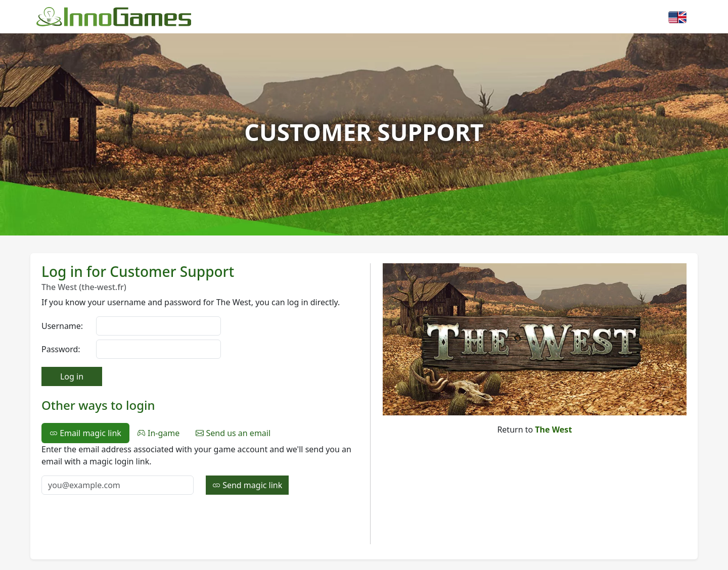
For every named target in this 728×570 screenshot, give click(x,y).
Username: (62, 326)
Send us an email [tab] (233, 433)
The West (553, 430)
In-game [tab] (158, 433)
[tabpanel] (200, 469)
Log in (72, 376)
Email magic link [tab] (85, 433)
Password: (61, 349)
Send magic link (247, 485)
